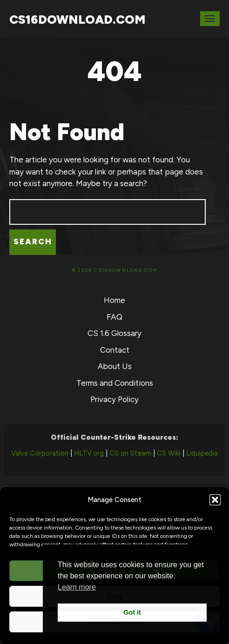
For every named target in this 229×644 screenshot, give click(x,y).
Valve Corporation (40, 453)
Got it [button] (132, 612)
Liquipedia (202, 453)
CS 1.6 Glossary (114, 333)
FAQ (114, 317)
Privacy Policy (114, 399)
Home (114, 300)
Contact (115, 350)
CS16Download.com (77, 20)
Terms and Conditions (115, 383)
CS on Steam (130, 453)
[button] (215, 500)
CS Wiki (169, 453)
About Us (115, 366)
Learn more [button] (77, 587)
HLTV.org (89, 453)
